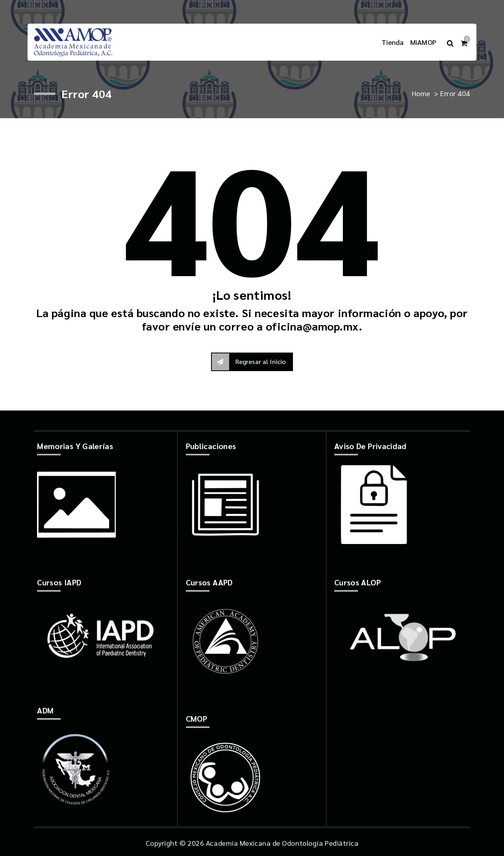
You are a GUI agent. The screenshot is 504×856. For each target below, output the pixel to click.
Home (421, 93)
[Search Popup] (450, 42)
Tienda (393, 42)
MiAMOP (423, 42)
